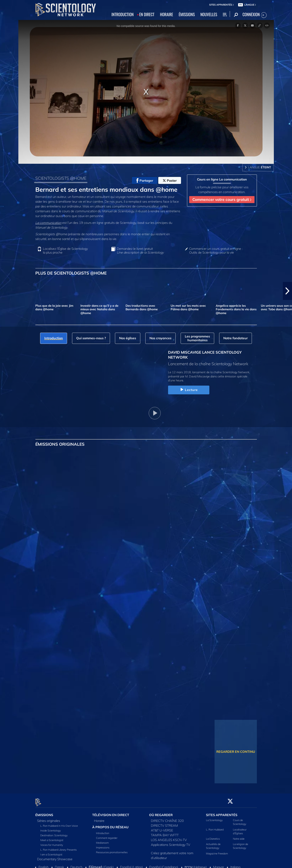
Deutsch (76, 865)
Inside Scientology (51, 828)
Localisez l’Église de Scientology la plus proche (65, 251)
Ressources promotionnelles (112, 850)
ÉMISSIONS (187, 14)
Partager (145, 181)
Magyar (219, 865)
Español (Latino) (132, 865)
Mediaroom (102, 840)
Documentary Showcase (55, 857)
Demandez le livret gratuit (140, 251)
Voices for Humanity (52, 843)
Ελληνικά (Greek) (101, 865)
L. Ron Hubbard (215, 827)
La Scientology (214, 818)
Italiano (235, 865)
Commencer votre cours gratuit (222, 199)
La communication (48, 223)
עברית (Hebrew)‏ (196, 865)
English (44, 865)
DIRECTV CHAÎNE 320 (167, 818)
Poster (170, 181)
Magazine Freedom (217, 851)
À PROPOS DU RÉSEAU (110, 825)
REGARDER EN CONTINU (236, 752)
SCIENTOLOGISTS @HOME (61, 178)
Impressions (103, 845)
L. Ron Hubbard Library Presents (58, 847)
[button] (287, 291)
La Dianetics (213, 836)
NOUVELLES (209, 14)
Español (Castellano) (164, 865)
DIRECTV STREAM (164, 823)
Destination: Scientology (54, 833)
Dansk (59, 865)
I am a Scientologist (51, 852)
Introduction (103, 831)
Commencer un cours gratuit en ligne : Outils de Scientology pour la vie (216, 251)
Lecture (189, 390)
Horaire (99, 818)
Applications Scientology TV (171, 842)
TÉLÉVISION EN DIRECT (111, 813)
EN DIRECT (147, 14)
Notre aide (239, 836)
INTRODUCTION (123, 14)
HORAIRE (167, 14)
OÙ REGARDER (161, 813)
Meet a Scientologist (52, 838)
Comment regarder (107, 836)
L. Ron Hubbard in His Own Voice (59, 823)
